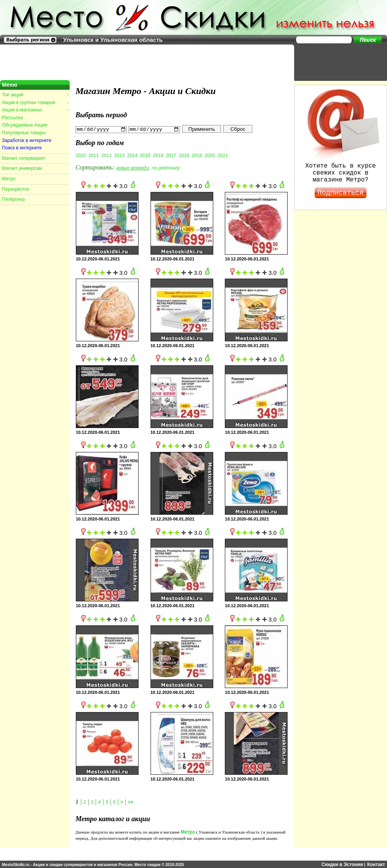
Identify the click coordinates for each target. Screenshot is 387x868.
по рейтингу (166, 168)
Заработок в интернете (27, 140)
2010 (81, 155)
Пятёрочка (13, 199)
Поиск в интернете (22, 148)
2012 (107, 155)
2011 (93, 155)
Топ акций (35, 95)
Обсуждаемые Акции (25, 125)
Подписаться (341, 193)
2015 (145, 155)
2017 (171, 155)
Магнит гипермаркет (24, 158)
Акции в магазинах (35, 110)
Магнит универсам (22, 168)
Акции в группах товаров (35, 103)
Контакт (376, 864)
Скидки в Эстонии (342, 864)
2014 (133, 155)
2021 (223, 155)
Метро (9, 179)
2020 (210, 155)
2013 (119, 155)
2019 (197, 155)
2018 (184, 155)
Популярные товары (24, 133)
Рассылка (12, 118)
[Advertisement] (337, 62)
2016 (158, 155)
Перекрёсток (16, 189)
